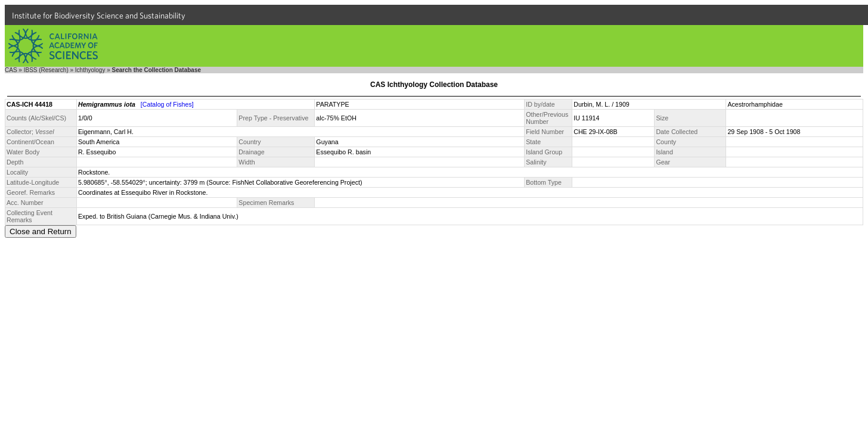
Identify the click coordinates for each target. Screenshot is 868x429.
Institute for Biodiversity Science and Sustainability (99, 15)
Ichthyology (90, 70)
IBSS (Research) (46, 70)
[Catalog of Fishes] (167, 104)
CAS (11, 70)
